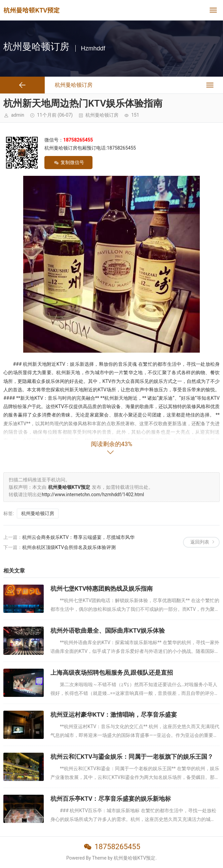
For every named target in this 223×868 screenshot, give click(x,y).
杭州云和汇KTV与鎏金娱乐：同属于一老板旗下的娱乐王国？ (132, 757)
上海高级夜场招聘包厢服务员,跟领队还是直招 (112, 673)
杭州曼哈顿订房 (102, 115)
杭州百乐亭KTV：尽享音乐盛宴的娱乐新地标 (111, 799)
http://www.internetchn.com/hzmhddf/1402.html (93, 495)
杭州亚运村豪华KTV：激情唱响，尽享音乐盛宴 (114, 715)
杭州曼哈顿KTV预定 (135, 858)
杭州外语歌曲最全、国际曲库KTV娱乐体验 (108, 630)
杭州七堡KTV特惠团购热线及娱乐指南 (102, 588)
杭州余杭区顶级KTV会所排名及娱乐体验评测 (69, 547)
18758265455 (117, 847)
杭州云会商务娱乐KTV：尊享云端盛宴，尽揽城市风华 (78, 537)
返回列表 (200, 542)
